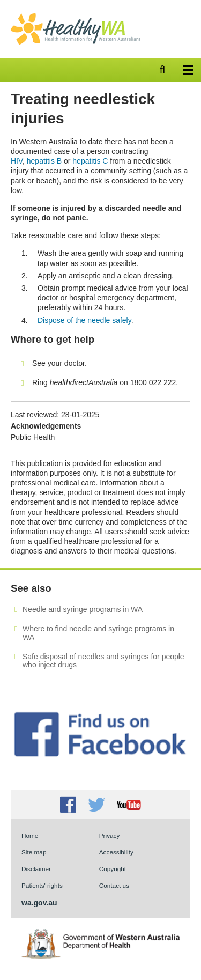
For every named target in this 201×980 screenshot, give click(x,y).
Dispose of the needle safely (84, 320)
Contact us (114, 885)
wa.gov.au (39, 903)
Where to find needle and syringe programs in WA (98, 633)
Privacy (110, 835)
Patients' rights (42, 885)
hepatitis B (44, 161)
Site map (34, 852)
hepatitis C (90, 161)
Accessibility (116, 852)
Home (30, 835)
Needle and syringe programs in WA (83, 609)
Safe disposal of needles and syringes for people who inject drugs (103, 661)
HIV (17, 161)
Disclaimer (36, 869)
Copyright (113, 869)
